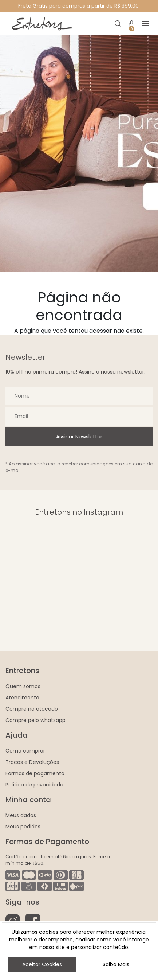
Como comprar (25, 751)
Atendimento (22, 698)
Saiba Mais (116, 964)
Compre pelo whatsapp (35, 720)
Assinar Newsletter (79, 437)
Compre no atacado (32, 709)
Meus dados (21, 815)
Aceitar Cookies (42, 964)
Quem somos (23, 686)
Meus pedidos (23, 827)
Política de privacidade (34, 785)
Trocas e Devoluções (32, 762)
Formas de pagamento (35, 773)
